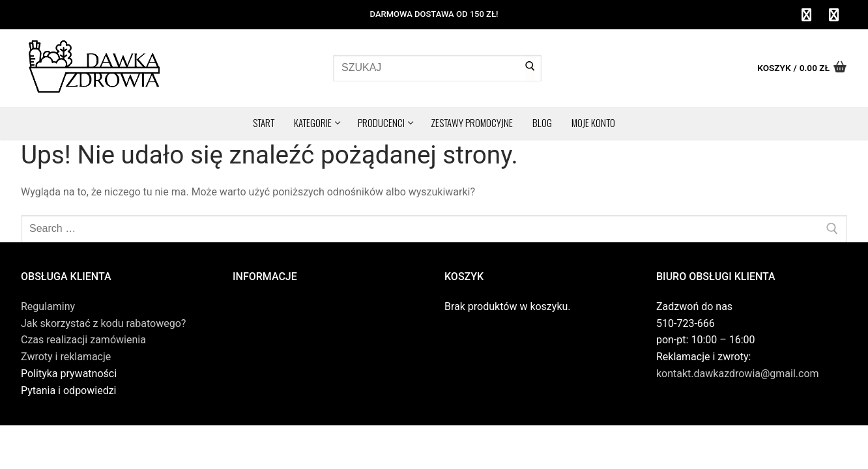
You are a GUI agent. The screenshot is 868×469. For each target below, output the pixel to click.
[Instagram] (833, 15)
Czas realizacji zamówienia (83, 340)
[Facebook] (806, 15)
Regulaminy (48, 306)
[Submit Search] (530, 68)
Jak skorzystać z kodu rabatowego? (103, 323)
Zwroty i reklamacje (66, 357)
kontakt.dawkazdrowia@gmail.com (738, 374)
